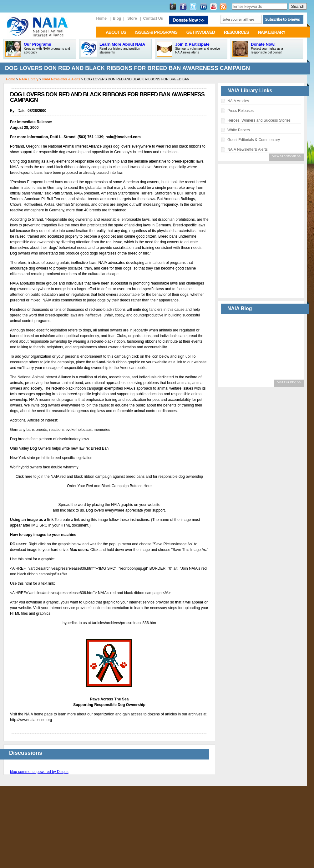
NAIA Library (29, 79)
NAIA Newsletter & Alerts (61, 79)
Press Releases (241, 111)
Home (10, 79)
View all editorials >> (286, 156)
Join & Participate (192, 44)
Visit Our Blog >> (289, 382)
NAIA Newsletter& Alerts (248, 149)
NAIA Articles (238, 101)
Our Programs (37, 44)
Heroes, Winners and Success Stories (259, 120)
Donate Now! (263, 44)
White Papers (239, 130)
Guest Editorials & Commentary (254, 140)
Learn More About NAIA (122, 44)
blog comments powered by (39, 772)
